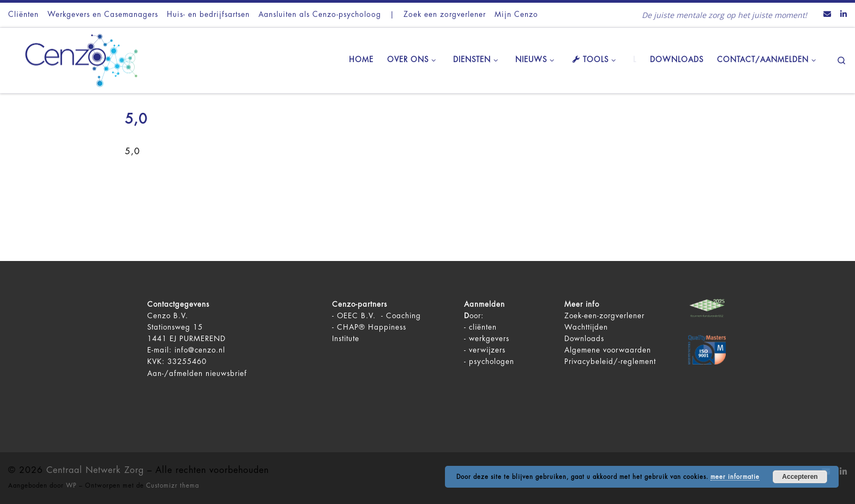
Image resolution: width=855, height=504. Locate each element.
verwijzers (487, 350)
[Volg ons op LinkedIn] (844, 15)
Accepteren (800, 477)
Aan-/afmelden (175, 374)
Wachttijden (586, 327)
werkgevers (489, 339)
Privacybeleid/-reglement (610, 362)
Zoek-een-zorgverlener (604, 316)
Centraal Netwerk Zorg (95, 470)
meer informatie (735, 477)
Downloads (584, 339)
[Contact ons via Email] (827, 15)
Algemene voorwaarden (608, 350)
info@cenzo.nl (200, 350)
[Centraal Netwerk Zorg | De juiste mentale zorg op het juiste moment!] (76, 59)
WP (71, 486)
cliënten (483, 327)
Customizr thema (173, 486)
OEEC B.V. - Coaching (379, 316)
